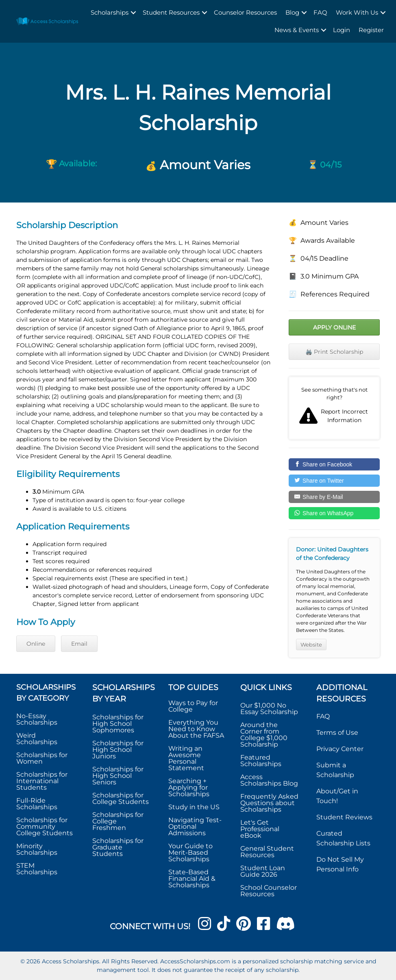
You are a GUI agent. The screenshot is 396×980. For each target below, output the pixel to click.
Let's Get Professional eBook (260, 829)
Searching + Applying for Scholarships (189, 787)
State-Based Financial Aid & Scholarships (192, 879)
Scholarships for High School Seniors (118, 776)
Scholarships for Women (42, 758)
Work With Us (357, 12)
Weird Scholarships (37, 739)
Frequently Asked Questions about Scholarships (269, 803)
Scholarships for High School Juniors (118, 750)
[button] (133, 13)
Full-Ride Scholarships (37, 804)
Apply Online (334, 327)
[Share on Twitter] (334, 481)
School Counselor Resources (269, 891)
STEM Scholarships (37, 869)
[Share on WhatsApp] (334, 513)
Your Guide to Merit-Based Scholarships (190, 853)
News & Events (297, 30)
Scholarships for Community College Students (45, 826)
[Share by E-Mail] (334, 497)
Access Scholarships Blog (269, 780)
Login (342, 30)
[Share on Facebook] (334, 464)
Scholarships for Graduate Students (118, 847)
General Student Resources (267, 852)
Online (36, 644)
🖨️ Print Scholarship (334, 352)
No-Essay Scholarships (37, 719)
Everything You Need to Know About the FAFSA (196, 729)
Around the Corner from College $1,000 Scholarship (264, 735)
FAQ (320, 12)
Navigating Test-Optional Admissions (195, 826)
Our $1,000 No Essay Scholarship (269, 709)
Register (371, 30)
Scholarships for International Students (42, 781)
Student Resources (171, 12)
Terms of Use (337, 733)
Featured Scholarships (262, 761)
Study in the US (194, 807)
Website (311, 645)
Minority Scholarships (37, 849)
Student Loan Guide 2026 (263, 871)
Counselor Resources (245, 12)
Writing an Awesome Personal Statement (186, 758)
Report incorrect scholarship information (334, 408)
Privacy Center (340, 749)
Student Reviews (344, 817)
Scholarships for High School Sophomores (118, 724)
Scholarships (110, 12)
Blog (292, 12)
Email (79, 644)
